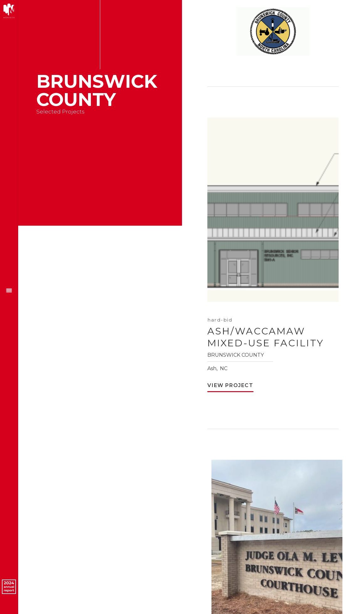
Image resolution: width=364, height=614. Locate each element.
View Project (230, 386)
